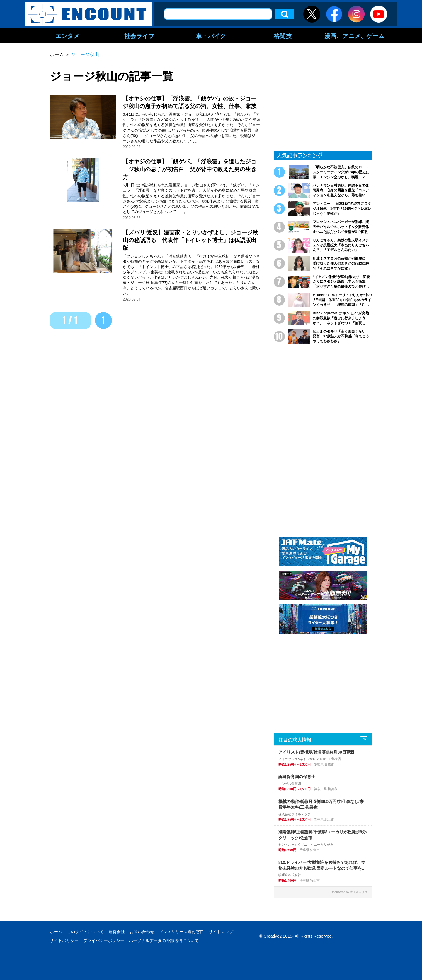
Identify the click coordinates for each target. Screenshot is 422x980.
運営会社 (117, 932)
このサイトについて (85, 932)
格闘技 (283, 36)
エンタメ (67, 36)
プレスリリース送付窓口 (181, 932)
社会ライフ (139, 36)
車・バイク (211, 36)
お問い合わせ (142, 932)
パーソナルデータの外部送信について (164, 940)
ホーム (56, 932)
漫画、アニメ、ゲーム (355, 36)
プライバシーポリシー (104, 940)
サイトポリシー (64, 940)
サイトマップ (221, 932)
